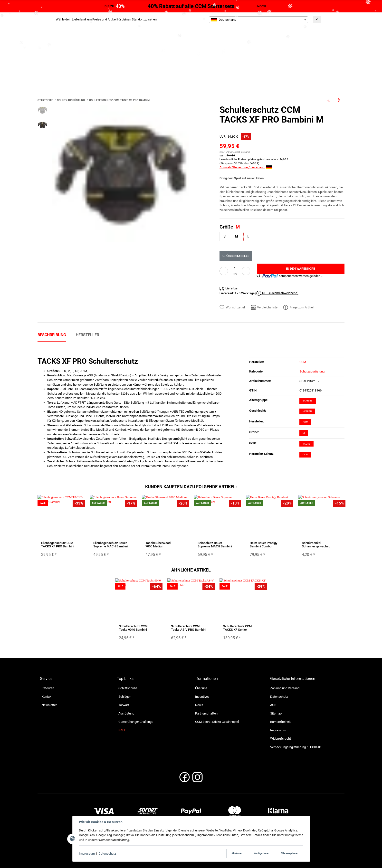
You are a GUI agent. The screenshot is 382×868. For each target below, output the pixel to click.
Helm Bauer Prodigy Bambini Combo (263, 545)
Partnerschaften (206, 713)
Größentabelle (236, 256)
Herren (307, 411)
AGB (273, 705)
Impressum (87, 854)
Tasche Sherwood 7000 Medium (158, 545)
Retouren (48, 688)
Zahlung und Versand (285, 688)
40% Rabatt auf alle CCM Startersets (191, 6)
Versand (245, 152)
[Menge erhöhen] (246, 271)
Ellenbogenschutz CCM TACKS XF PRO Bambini (58, 545)
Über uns (201, 688)
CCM (305, 422)
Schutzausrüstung (312, 371)
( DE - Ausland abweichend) (277, 293)
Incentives (202, 697)
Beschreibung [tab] (52, 335)
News (199, 705)
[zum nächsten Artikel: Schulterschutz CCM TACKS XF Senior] (339, 100)
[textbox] (258, 20)
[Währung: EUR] (358, 47)
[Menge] (235, 269)
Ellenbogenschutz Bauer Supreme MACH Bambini (110, 545)
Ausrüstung (126, 713)
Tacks (306, 444)
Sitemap (276, 713)
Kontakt (47, 697)
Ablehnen (237, 853)
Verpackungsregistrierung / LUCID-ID (296, 747)
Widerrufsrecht (281, 739)
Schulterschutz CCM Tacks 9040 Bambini (133, 628)
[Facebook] (185, 779)
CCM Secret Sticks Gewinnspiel (217, 722)
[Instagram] (197, 779)
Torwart (124, 705)
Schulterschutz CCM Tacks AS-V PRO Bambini (189, 628)
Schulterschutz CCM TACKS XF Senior (237, 628)
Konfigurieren (262, 853)
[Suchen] (304, 75)
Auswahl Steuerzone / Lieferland (246, 167)
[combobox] (258, 20)
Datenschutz (107, 854)
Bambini (308, 401)
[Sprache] (327, 47)
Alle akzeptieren (289, 853)
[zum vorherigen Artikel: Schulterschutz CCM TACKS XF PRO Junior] (328, 100)
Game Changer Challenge (136, 722)
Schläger (124, 697)
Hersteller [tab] (87, 335)
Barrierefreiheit (280, 722)
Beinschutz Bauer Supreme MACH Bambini (215, 545)
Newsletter (49, 705)
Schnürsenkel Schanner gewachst (316, 545)
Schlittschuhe (128, 688)
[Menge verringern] (224, 271)
